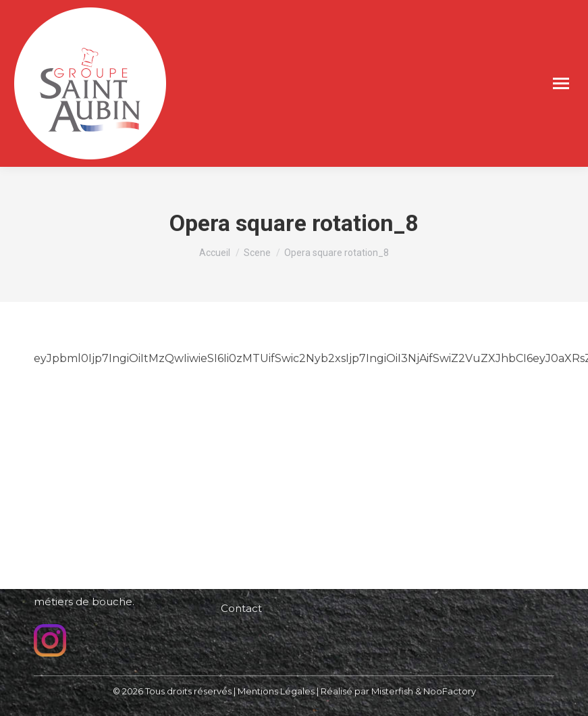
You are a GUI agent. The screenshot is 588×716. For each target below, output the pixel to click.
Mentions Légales (276, 691)
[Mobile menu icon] (561, 83)
